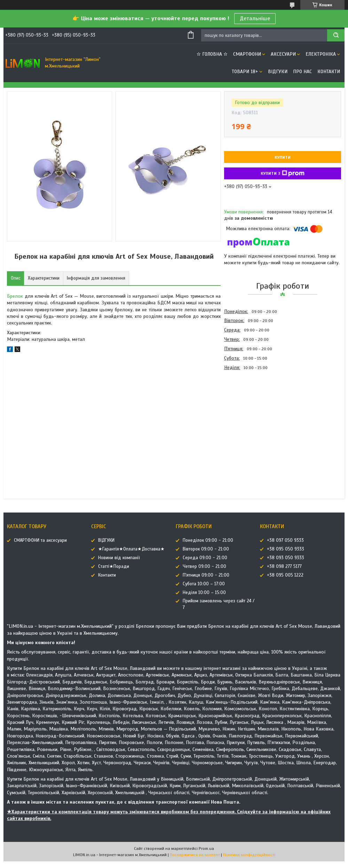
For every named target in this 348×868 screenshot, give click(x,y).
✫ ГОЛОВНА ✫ (212, 54)
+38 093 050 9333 (286, 558)
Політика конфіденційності (249, 855)
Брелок (15, 296)
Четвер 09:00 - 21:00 (204, 566)
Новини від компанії (119, 558)
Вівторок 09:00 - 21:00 (206, 549)
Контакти (329, 72)
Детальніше (255, 18)
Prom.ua (206, 849)
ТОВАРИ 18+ (245, 72)
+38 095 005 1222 (285, 575)
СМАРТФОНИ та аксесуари (40, 540)
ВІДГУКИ (278, 72)
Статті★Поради (114, 566)
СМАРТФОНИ (247, 54)
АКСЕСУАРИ (283, 54)
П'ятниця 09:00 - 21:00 (206, 575)
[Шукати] (336, 35)
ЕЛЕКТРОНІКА (321, 54)
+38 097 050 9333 (285, 540)
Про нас (302, 72)
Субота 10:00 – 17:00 (204, 584)
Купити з (283, 173)
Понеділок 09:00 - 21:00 (208, 540)
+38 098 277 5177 (284, 566)
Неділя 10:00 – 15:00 (204, 593)
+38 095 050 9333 (286, 549)
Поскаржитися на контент (195, 855)
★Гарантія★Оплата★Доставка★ (131, 549)
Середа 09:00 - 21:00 (205, 558)
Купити (283, 157)
